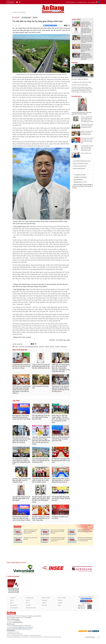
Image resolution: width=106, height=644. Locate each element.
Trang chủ (16, 17)
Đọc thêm (16, 402)
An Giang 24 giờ (26, 17)
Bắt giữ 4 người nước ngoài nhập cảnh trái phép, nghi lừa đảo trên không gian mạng (87, 119)
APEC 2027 (42, 347)
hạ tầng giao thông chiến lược (32, 347)
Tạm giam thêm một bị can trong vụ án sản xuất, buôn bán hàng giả (87, 140)
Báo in (90, 636)
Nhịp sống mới (13, 610)
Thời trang (44, 610)
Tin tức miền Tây (14, 612)
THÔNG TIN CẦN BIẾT (13, 581)
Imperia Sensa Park (81, 175)
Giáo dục (28, 605)
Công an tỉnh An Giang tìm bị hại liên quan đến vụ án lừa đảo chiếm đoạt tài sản (87, 148)
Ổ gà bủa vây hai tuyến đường (80, 85)
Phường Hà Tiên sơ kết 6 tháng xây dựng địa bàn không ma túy (87, 126)
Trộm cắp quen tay (86, 153)
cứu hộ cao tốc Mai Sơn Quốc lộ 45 (80, 164)
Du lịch (60, 610)
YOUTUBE (89, 606)
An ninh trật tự (77, 96)
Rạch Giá (47, 347)
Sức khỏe (60, 607)
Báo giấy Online (82, 2)
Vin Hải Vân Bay (77, 182)
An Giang (57, 347)
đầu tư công (22, 347)
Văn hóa (28, 607)
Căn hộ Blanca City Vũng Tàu (80, 177)
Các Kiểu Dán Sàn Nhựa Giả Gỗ (80, 166)
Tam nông (28, 610)
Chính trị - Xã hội (46, 602)
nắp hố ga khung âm (78, 180)
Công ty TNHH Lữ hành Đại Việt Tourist (82, 161)
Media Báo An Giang (31, 612)
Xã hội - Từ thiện (62, 602)
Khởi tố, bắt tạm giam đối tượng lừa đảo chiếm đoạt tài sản (87, 133)
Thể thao (44, 607)
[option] (24, 574)
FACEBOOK (83, 606)
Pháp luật (60, 605)
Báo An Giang (63, 347)
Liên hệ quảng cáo (71, 2)
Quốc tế (12, 607)
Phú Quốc (21, 276)
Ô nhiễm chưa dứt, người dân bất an (82, 82)
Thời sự (35, 17)
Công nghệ (44, 605)
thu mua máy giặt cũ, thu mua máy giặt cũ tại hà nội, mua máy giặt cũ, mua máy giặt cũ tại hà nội (82, 186)
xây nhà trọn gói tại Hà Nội (79, 168)
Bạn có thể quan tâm (20, 350)
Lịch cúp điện (92, 2)
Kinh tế (12, 605)
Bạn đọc (75, 63)
